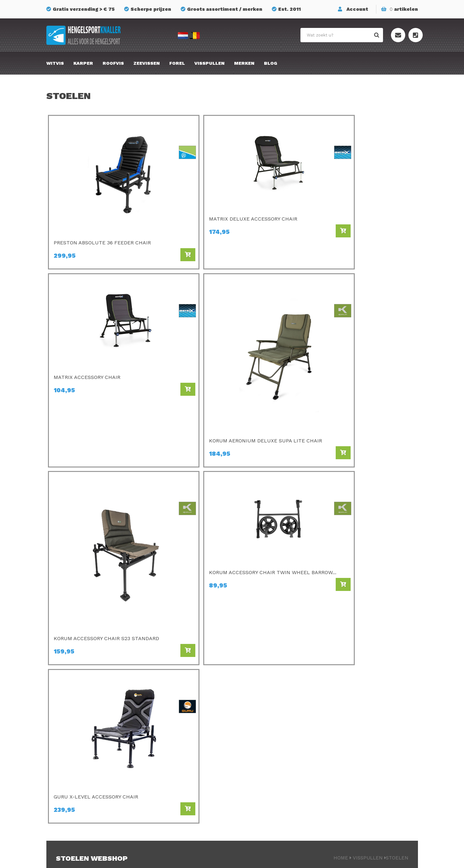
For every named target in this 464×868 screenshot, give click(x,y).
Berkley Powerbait (265, 779)
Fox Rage (159, 752)
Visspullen (209, 63)
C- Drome (159, 699)
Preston (157, 690)
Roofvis (113, 63)
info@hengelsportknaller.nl (91, 726)
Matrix (155, 717)
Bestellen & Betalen (357, 690)
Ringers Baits (163, 761)
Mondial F (255, 726)
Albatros (253, 761)
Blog (271, 63)
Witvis (55, 63)
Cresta (156, 770)
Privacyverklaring (281, 857)
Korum (155, 788)
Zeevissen (147, 63)
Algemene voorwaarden (362, 752)
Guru (153, 744)
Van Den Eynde (165, 735)
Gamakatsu (257, 699)
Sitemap (344, 726)
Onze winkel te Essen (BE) (365, 761)
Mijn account (349, 735)
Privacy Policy (350, 744)
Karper (83, 63)
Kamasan (254, 708)
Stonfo (156, 779)
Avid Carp (254, 690)
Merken (244, 63)
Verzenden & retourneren (363, 699)
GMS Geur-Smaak (264, 744)
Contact (343, 717)
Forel (177, 63)
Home (341, 526)
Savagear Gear (260, 735)
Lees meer (68, 575)
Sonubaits (160, 708)
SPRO (250, 717)
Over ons (344, 708)
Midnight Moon (261, 770)
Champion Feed (166, 726)
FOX (248, 752)
